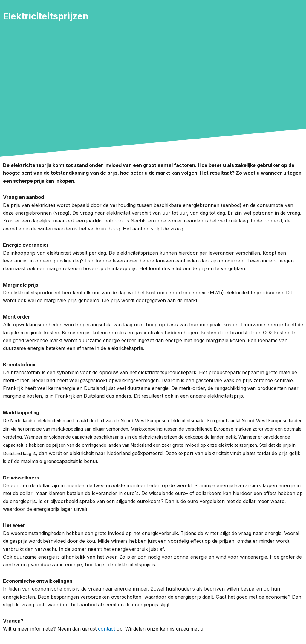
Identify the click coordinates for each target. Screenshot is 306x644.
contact (107, 629)
